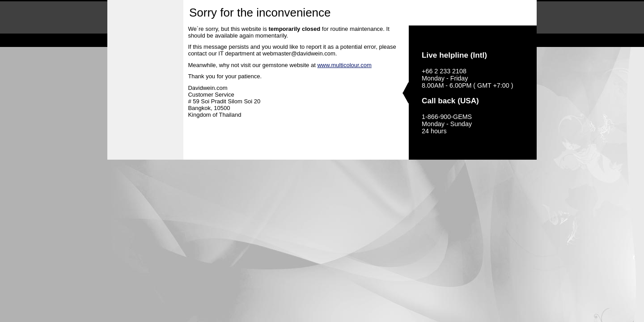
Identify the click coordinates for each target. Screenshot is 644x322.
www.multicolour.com (344, 65)
